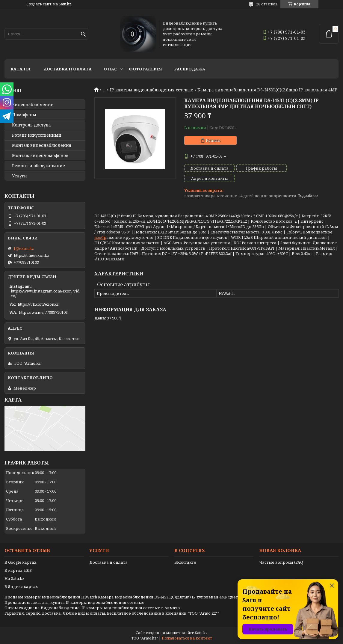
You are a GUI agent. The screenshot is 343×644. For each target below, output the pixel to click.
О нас (110, 69)
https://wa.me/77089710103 (43, 312)
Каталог (21, 69)
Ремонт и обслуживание (38, 166)
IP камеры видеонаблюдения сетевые (152, 90)
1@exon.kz (24, 248)
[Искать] (83, 34)
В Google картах (21, 562)
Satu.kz (201, 633)
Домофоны (24, 115)
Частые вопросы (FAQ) (282, 562)
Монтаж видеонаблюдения (42, 145)
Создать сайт (39, 4)
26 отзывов (267, 4)
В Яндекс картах (21, 586)
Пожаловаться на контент (187, 638)
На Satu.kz (14, 578)
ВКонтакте (185, 562)
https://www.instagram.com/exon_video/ (45, 293)
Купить (213, 140)
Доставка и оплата (68, 69)
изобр (100, 227)
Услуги (19, 176)
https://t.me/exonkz (31, 255)
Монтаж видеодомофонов (40, 156)
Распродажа (190, 69)
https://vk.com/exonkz (38, 304)
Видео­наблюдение (33, 105)
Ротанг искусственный (37, 135)
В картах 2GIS (18, 570)
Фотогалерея (145, 69)
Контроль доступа (31, 125)
